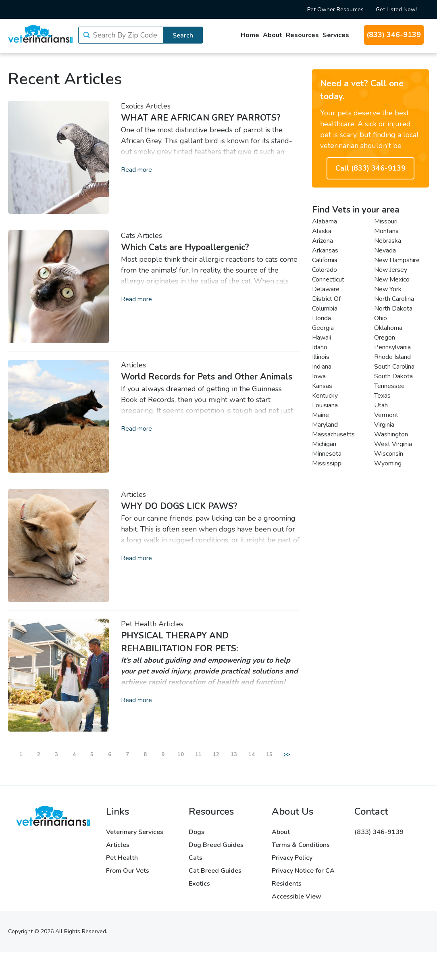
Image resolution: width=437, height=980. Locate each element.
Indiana (322, 367)
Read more (136, 170)
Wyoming (388, 463)
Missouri (386, 221)
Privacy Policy (292, 858)
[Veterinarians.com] (40, 34)
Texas (382, 396)
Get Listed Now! (396, 9)
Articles (158, 106)
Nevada (385, 250)
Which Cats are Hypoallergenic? (185, 247)
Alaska (322, 231)
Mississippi (327, 463)
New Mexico (392, 279)
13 (234, 755)
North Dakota (393, 309)
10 (181, 755)
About (273, 35)
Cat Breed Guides (215, 871)
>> (287, 755)
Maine (320, 415)
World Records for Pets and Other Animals (207, 377)
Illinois (321, 357)
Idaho (320, 347)
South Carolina (394, 367)
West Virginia (393, 444)
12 (216, 755)
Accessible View (297, 897)
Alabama (325, 221)
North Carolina (394, 299)
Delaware (326, 289)
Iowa (319, 376)
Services (336, 35)
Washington (391, 434)
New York (388, 289)
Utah (381, 405)
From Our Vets (128, 871)
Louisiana (325, 405)
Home (250, 35)
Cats (128, 236)
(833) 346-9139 (394, 35)
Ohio (381, 318)
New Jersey (391, 270)
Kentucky (325, 396)
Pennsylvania (392, 347)
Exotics (132, 106)
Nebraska (388, 241)
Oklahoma (388, 328)
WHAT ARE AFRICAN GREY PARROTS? (201, 118)
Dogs (197, 832)
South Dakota (393, 376)
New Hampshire (397, 260)
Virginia (384, 425)
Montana (386, 231)
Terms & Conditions (301, 845)
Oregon (385, 338)
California (325, 260)
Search (183, 35)
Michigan (324, 444)
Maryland (325, 425)
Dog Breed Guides (216, 845)
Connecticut (328, 279)
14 (252, 755)
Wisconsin (389, 454)
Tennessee (389, 386)
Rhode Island (392, 357)
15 (269, 755)
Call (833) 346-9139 (370, 168)
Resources (302, 35)
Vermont (386, 415)
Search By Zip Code (125, 35)
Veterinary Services (135, 832)
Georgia (323, 328)
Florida (322, 318)
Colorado (325, 270)
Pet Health (139, 624)
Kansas (322, 386)
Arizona (323, 241)
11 (198, 755)
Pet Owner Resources (335, 9)
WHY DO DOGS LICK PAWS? (179, 506)
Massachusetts (333, 434)
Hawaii (322, 338)
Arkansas (325, 250)
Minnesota (327, 454)
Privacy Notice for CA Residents (303, 877)
